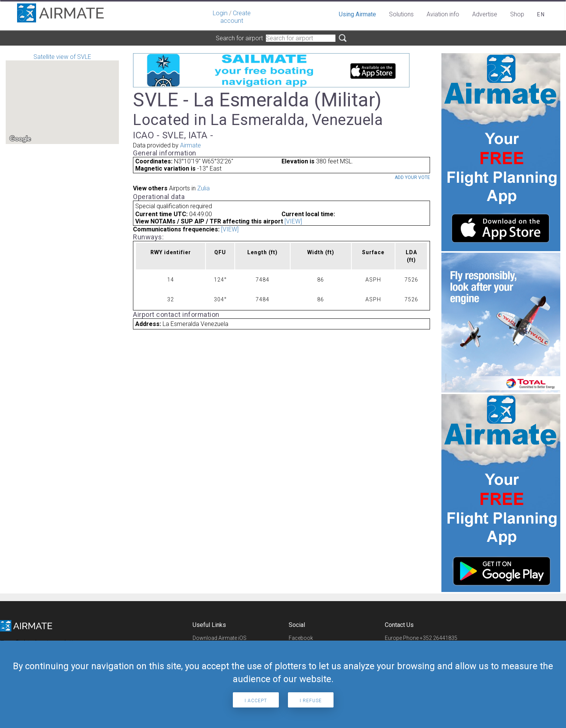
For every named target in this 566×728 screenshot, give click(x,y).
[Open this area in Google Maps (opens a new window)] (20, 139)
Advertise (485, 14)
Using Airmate (357, 14)
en (541, 14)
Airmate (191, 145)
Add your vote (412, 177)
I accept (256, 701)
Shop (517, 14)
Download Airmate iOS (220, 638)
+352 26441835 (439, 638)
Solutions (401, 14)
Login (220, 13)
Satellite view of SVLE (62, 99)
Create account (236, 17)
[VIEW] (293, 221)
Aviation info (443, 14)
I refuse (311, 701)
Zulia (203, 188)
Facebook (301, 638)
